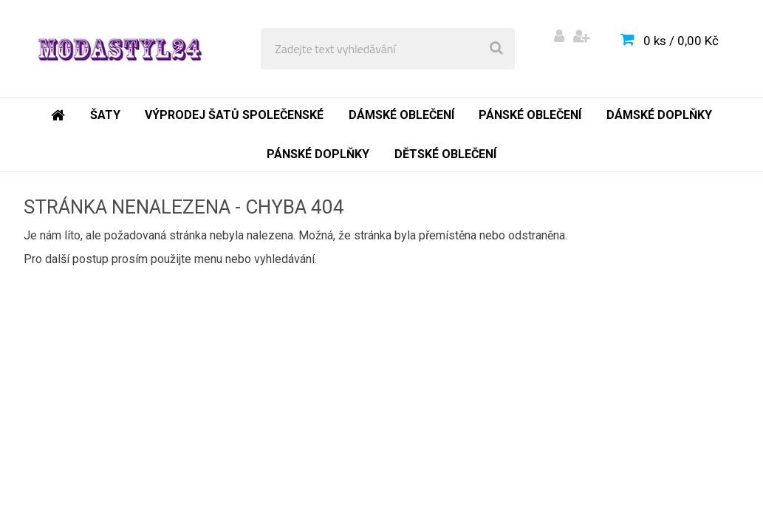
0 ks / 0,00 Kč (681, 41)
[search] (496, 49)
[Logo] (119, 49)
